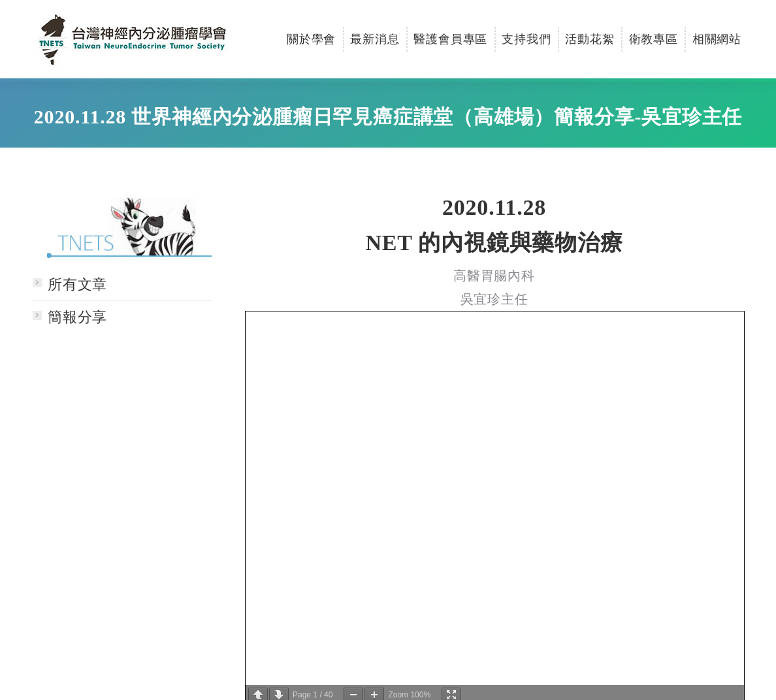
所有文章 (77, 284)
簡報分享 (77, 317)
